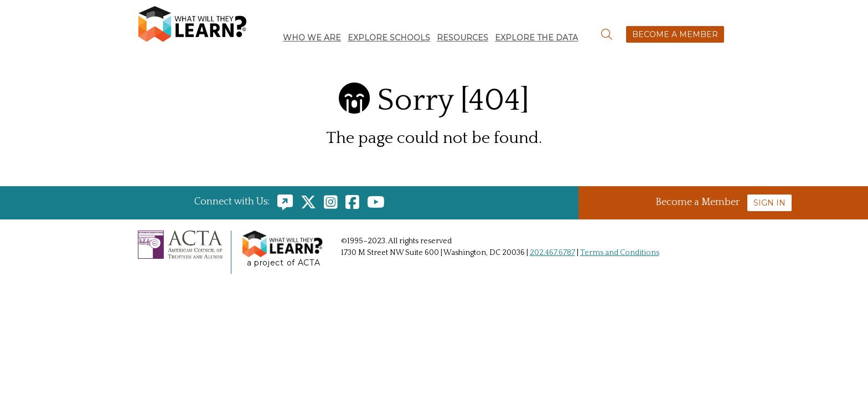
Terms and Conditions (620, 253)
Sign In (769, 203)
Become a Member (675, 34)
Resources (463, 38)
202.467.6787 (552, 253)
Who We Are (312, 38)
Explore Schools (389, 38)
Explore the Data (536, 38)
